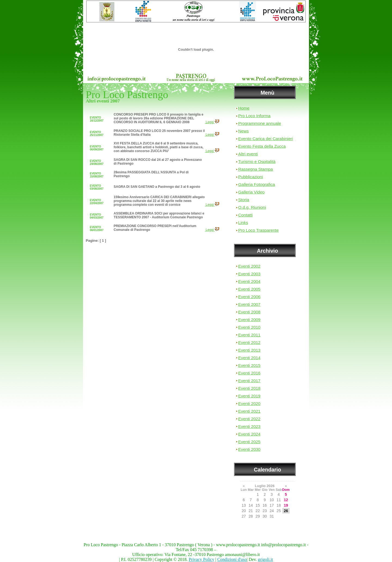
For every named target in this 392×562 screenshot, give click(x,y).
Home (244, 108)
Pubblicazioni (251, 177)
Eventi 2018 (249, 388)
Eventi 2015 (249, 365)
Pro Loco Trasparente (258, 230)
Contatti (245, 215)
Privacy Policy (201, 559)
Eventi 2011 (249, 335)
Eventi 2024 (249, 434)
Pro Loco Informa (254, 116)
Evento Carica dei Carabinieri (266, 139)
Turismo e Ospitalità (257, 161)
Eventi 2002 (249, 266)
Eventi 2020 (249, 404)
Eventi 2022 (249, 419)
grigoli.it (265, 559)
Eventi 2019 (249, 396)
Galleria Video (251, 192)
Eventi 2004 (249, 281)
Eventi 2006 (249, 297)
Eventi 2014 (249, 358)
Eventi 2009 (249, 320)
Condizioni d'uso (232, 559)
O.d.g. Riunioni (252, 207)
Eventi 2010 (249, 327)
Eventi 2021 (249, 411)
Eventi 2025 (249, 442)
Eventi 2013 (249, 350)
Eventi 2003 (249, 274)
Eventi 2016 (249, 373)
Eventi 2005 (249, 289)
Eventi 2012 (249, 342)
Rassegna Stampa (255, 169)
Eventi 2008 (249, 312)
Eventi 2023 (249, 426)
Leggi (212, 122)
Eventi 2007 (249, 304)
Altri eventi (248, 154)
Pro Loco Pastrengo (127, 95)
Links (243, 223)
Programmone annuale (260, 123)
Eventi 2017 (249, 381)
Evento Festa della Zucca (262, 146)
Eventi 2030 (249, 449)
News (244, 131)
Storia (244, 200)
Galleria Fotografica (257, 184)
